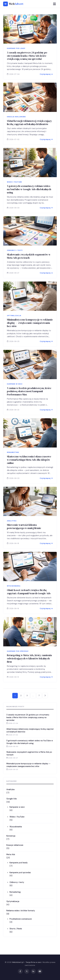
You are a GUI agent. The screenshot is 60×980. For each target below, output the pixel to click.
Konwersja (11, 836)
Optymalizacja (13, 901)
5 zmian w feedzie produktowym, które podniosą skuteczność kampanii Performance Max (29, 397)
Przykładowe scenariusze (21, 919)
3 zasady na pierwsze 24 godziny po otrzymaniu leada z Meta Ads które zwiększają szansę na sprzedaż (27, 56)
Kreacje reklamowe (15, 845)
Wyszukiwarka (16, 827)
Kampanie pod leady (19, 863)
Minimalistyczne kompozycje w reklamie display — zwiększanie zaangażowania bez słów (30, 329)
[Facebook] (20, 971)
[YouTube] (40, 971)
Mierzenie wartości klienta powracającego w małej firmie (24, 532)
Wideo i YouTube (17, 817)
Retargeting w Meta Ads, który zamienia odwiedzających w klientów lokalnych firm (29, 664)
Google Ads (12, 799)
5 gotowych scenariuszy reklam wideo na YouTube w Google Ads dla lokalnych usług (29, 195)
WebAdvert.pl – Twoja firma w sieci (27, 962)
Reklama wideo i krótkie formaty (21, 911)
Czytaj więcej (46, 74)
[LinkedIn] (33, 971)
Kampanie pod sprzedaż (20, 873)
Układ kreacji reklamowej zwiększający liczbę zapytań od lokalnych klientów (29, 122)
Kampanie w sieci (17, 807)
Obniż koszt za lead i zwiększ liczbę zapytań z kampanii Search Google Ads (29, 598)
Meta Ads (11, 854)
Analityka (10, 789)
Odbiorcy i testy (17, 882)
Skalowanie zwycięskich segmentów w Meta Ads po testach (29, 262)
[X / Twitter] (27, 971)
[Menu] (54, 4)
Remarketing (15, 892)
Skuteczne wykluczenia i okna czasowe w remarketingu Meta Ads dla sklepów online (29, 466)
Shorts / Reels (16, 929)
